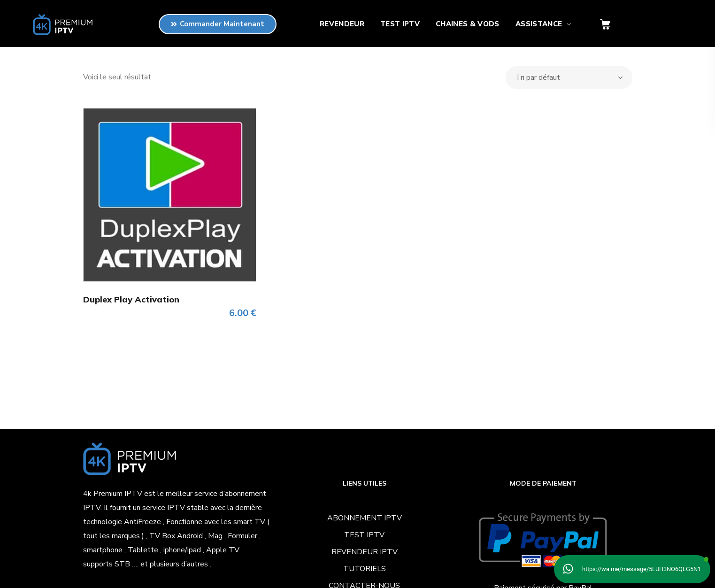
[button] (605, 25)
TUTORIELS (365, 569)
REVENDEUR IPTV (365, 552)
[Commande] (569, 77)
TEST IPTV (364, 535)
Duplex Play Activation (131, 299)
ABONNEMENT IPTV (365, 518)
